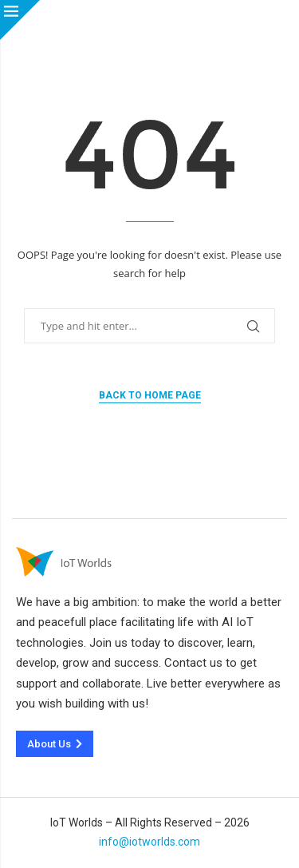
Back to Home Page (150, 395)
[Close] (20, 20)
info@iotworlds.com (149, 842)
